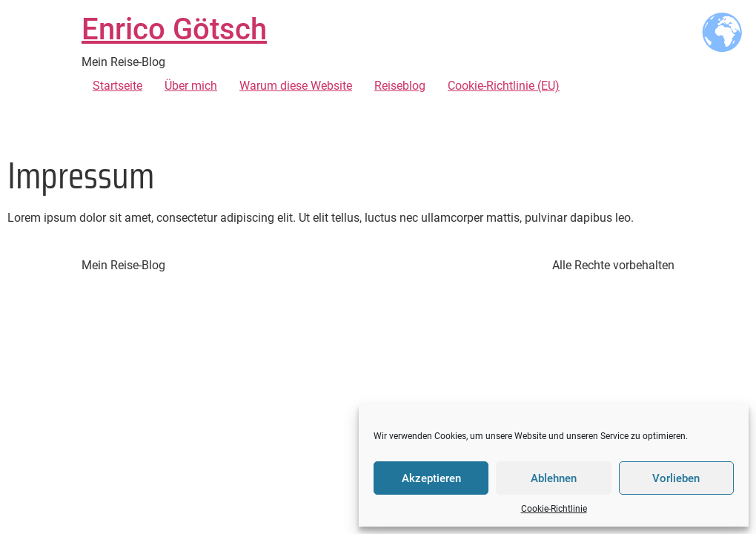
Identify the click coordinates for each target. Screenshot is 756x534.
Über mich (191, 86)
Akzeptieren (431, 478)
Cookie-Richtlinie (554, 509)
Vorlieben (676, 478)
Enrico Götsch (174, 29)
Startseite (117, 86)
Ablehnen (554, 478)
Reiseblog (400, 86)
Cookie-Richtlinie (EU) (504, 86)
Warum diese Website (296, 86)
